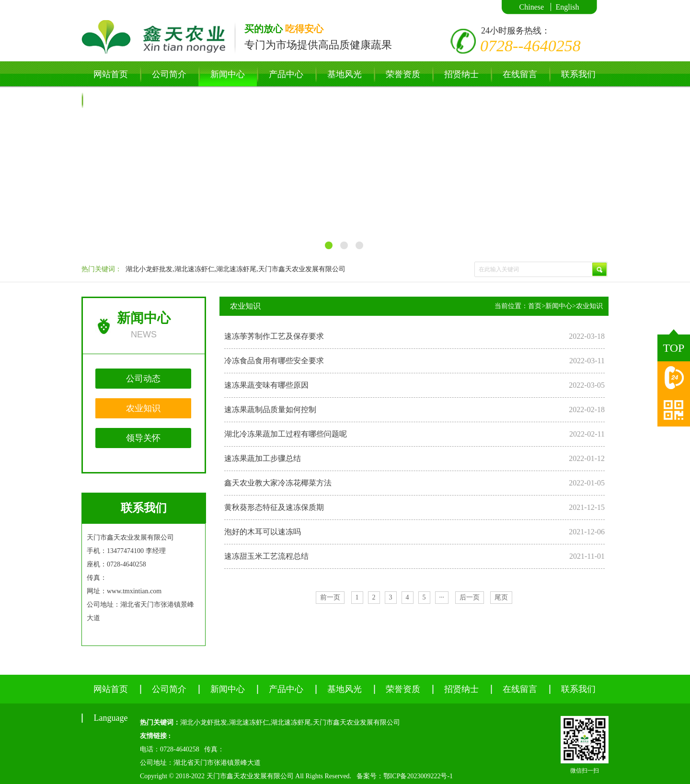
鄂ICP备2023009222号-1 (418, 776)
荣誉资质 (403, 74)
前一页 (330, 597)
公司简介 (169, 74)
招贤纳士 (461, 74)
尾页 (501, 597)
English (568, 7)
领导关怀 (143, 438)
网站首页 (111, 74)
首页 (535, 306)
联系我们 (578, 74)
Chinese (532, 7)
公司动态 (143, 379)
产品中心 (286, 74)
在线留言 (520, 74)
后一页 (470, 597)
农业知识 (143, 408)
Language (111, 100)
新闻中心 (228, 74)
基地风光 (345, 74)
